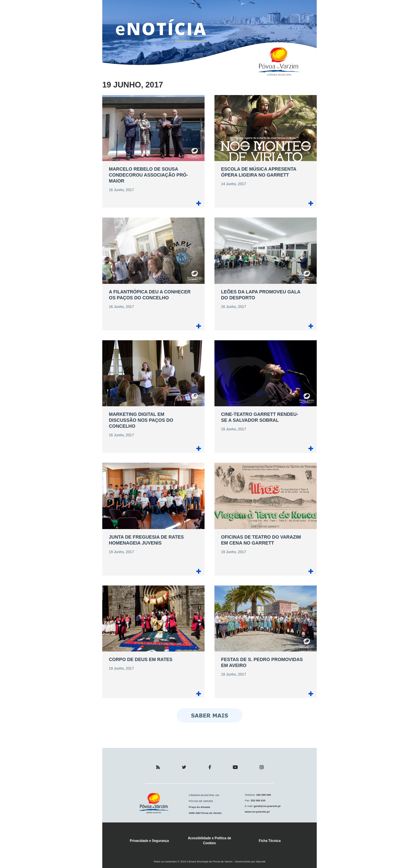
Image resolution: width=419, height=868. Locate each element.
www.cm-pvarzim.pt (257, 812)
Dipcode (261, 862)
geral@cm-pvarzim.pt (267, 806)
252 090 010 (258, 801)
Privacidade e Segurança (149, 841)
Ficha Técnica (270, 841)
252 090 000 (263, 795)
